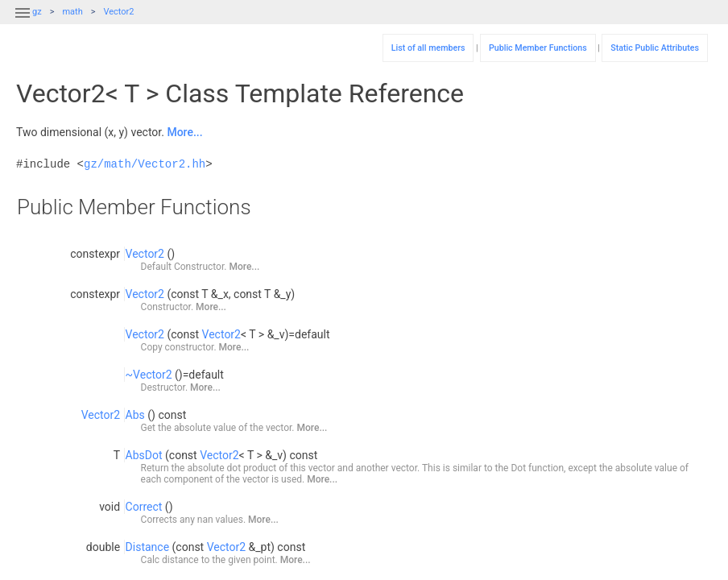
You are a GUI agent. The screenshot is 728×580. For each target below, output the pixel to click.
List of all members (428, 48)
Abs (135, 415)
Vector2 (118, 12)
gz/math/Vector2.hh (145, 164)
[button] (23, 23)
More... (184, 132)
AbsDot (144, 455)
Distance (148, 547)
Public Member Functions (538, 48)
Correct (144, 507)
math (72, 12)
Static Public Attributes (655, 48)
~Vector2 (149, 375)
